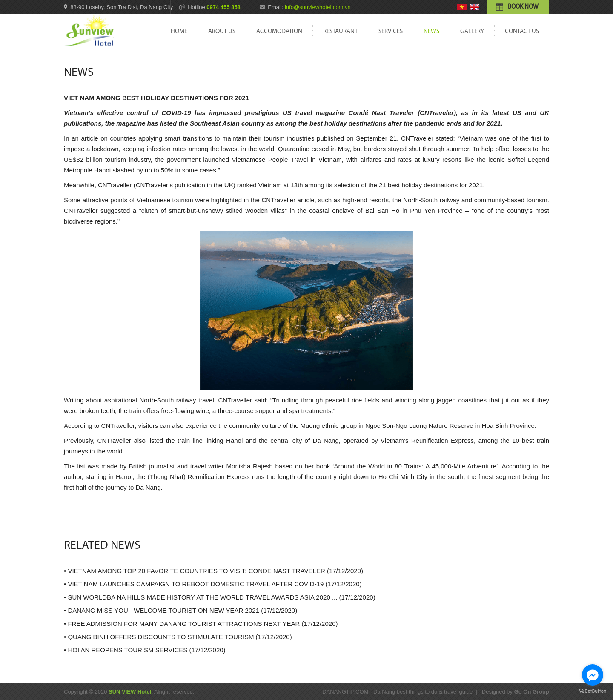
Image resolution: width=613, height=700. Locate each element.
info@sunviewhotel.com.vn (318, 7)
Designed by (516, 692)
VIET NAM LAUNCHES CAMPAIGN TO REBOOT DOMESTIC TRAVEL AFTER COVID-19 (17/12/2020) (215, 584)
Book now (523, 7)
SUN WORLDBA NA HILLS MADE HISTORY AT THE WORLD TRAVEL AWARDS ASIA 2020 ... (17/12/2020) (221, 597)
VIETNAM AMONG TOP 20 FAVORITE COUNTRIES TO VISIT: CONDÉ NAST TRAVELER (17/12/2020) (215, 571)
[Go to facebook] (593, 675)
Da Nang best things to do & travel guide (423, 692)
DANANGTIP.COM (345, 692)
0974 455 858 (223, 7)
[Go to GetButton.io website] (593, 691)
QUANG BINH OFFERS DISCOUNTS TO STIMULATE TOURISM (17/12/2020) (180, 637)
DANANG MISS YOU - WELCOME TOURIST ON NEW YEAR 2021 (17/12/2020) (182, 610)
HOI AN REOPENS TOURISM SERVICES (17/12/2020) (146, 650)
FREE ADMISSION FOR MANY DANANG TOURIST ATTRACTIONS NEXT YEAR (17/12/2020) (203, 624)
